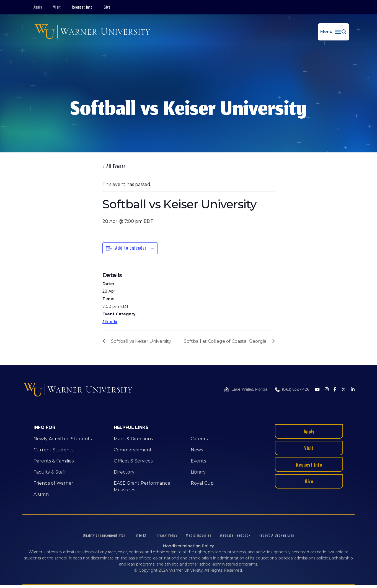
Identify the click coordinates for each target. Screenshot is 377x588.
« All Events (114, 166)
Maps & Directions (133, 439)
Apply (38, 7)
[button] (333, 32)
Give (107, 7)
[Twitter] (344, 390)
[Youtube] (317, 390)
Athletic (110, 321)
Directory (124, 472)
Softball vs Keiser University (141, 341)
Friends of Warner (53, 483)
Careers (199, 439)
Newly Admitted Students (63, 439)
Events (198, 461)
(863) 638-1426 (295, 389)
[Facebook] (335, 390)
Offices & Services (133, 461)
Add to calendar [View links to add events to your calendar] (131, 248)
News (197, 450)
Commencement (133, 450)
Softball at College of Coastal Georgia (225, 341)
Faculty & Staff (50, 472)
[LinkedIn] (353, 390)
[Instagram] (327, 390)
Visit (57, 7)
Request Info (82, 7)
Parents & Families (54, 461)
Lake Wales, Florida (249, 389)
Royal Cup (202, 483)
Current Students (53, 450)
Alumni (42, 494)
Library (198, 472)
